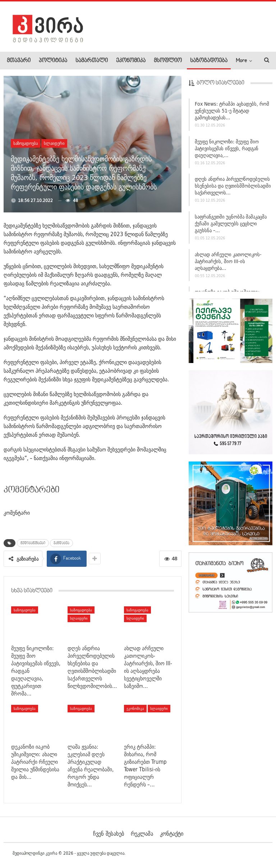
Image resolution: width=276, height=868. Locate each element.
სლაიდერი (54, 143)
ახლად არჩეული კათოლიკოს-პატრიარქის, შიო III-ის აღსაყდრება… (228, 262)
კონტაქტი (172, 833)
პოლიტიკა (53, 61)
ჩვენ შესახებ (109, 833)
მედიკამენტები (33, 543)
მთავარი (19, 61)
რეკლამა (142, 833)
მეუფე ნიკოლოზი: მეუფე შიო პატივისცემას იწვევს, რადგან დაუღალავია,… (227, 149)
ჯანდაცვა (61, 543)
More (241, 61)
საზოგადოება (209, 61)
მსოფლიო (168, 61)
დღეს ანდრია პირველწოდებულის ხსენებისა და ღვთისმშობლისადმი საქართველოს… (233, 187)
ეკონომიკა (131, 61)
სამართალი (92, 61)
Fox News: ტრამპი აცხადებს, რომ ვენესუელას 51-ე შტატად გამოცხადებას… (232, 111)
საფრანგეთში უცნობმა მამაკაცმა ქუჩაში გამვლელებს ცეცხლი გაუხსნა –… (231, 224)
